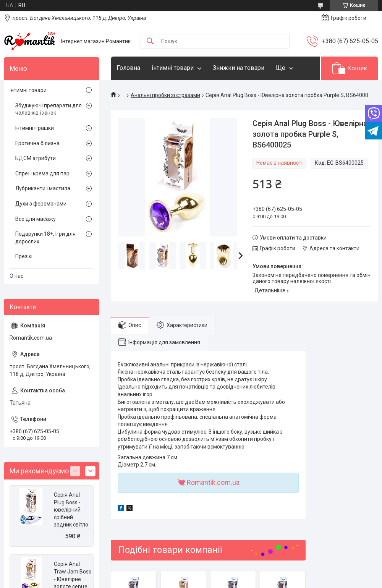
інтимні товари (173, 68)
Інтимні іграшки (35, 128)
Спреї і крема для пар (42, 173)
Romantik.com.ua (213, 482)
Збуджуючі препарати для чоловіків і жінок (49, 109)
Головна (128, 68)
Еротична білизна (37, 143)
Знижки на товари (239, 68)
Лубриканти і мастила (43, 188)
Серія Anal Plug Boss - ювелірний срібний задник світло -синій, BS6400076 (71, 517)
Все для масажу (36, 219)
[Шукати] (150, 41)
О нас (16, 276)
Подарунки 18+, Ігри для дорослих (45, 238)
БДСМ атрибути (36, 158)
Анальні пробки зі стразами (165, 95)
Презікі (24, 256)
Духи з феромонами (41, 204)
